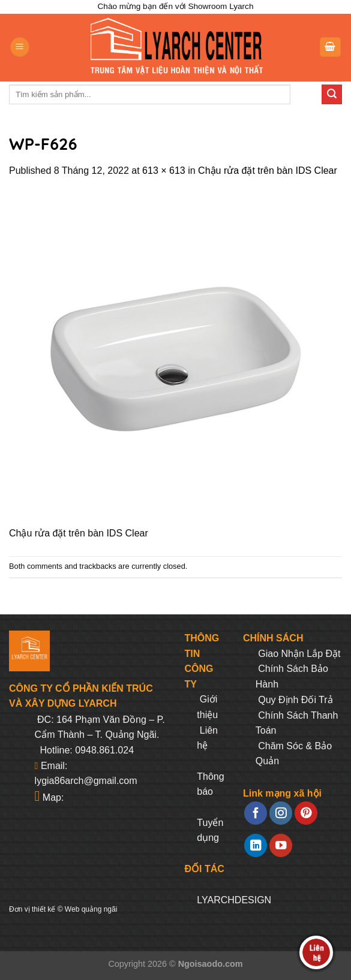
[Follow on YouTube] (281, 845)
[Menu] (20, 47)
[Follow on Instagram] (281, 813)
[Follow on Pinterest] (306, 813)
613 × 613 (164, 171)
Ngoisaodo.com (211, 964)
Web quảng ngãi (91, 909)
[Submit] (332, 95)
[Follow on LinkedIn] (256, 845)
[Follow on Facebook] (256, 813)
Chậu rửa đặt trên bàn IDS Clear (268, 171)
